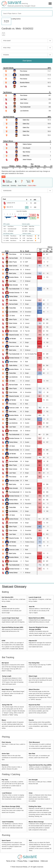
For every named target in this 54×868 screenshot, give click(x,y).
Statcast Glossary (14, 587)
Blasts (4, 720)
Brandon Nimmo (25, 75)
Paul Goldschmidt (25, 107)
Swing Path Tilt (7, 705)
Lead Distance (7, 793)
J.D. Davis (12, 316)
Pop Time (5, 780)
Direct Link (6, 186)
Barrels (4, 606)
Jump (31, 793)
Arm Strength (33, 780)
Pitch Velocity (6, 742)
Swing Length (7, 676)
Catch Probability (8, 822)
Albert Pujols (13, 262)
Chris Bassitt (27, 148)
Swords (31, 720)
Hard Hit (32, 606)
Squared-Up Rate (34, 705)
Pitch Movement (34, 742)
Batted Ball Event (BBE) (37, 618)
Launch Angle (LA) (35, 597)
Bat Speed (5, 663)
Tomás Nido (12, 308)
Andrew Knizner (14, 458)
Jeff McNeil (13, 339)
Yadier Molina (13, 300)
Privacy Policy (23, 861)
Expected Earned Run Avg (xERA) (40, 765)
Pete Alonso (24, 71)
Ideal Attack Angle (8, 689)
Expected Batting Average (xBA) (12, 627)
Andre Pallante (27, 160)
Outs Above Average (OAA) (11, 806)
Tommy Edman (13, 296)
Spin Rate (32, 753)
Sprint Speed (6, 840)
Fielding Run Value (35, 806)
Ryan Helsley (26, 152)
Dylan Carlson (24, 103)
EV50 (4, 641)
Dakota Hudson (27, 144)
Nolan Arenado (13, 285)
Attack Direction (34, 689)
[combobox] (27, 13)
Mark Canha (13, 273)
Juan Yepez (23, 86)
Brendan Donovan (14, 293)
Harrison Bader (13, 258)
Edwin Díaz (26, 120)
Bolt (30, 840)
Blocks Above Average (36, 822)
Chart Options (27, 61)
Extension (5, 765)
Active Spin (6, 753)
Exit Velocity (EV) (7, 597)
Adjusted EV (33, 641)
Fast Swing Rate (34, 663)
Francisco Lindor (14, 270)
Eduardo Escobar (14, 335)
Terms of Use (11, 861)
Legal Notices (34, 861)
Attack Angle (33, 676)
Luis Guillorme (24, 111)
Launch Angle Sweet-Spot (10, 618)
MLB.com (45, 861)
